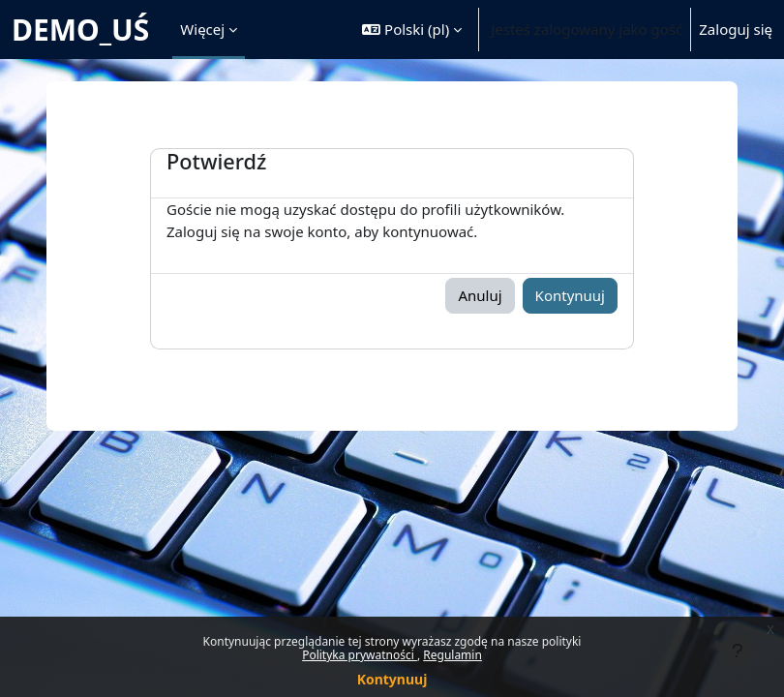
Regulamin (452, 655)
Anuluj (480, 295)
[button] (412, 30)
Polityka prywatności (360, 655)
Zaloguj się (736, 29)
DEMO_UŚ (80, 30)
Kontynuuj (392, 679)
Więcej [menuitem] (202, 29)
